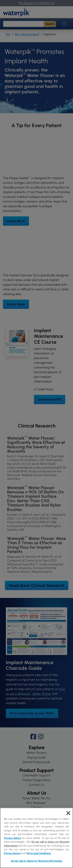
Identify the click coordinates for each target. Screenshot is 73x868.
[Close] (68, 813)
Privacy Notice (12, 838)
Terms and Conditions (38, 853)
